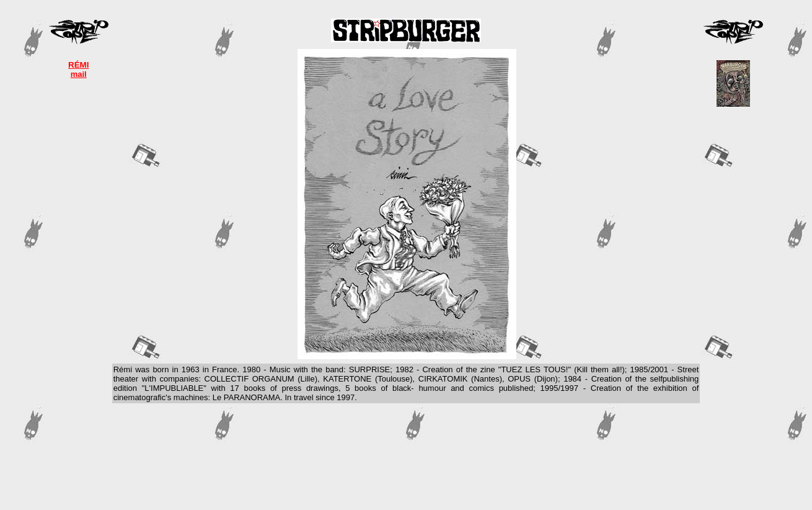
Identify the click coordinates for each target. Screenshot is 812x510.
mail (79, 74)
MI (85, 65)
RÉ (74, 65)
